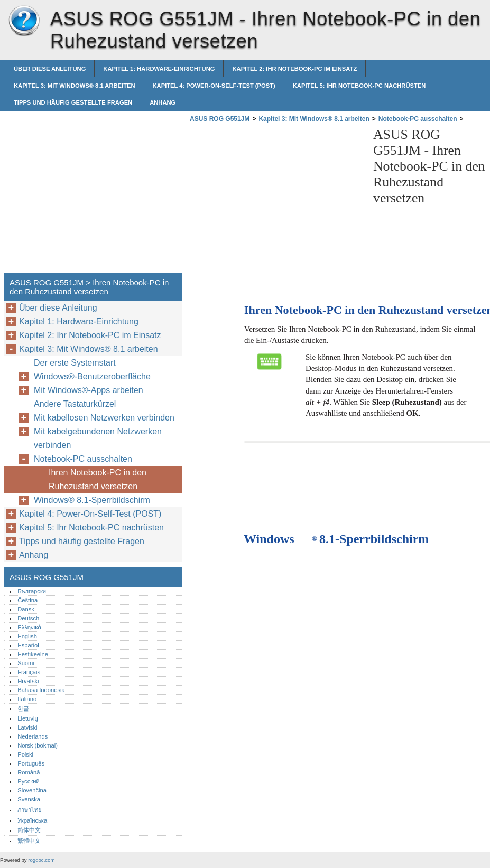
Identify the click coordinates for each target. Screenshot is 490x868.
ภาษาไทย (30, 810)
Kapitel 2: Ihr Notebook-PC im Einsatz (294, 69)
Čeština (27, 600)
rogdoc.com (41, 860)
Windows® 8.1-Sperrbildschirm (92, 500)
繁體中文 (29, 841)
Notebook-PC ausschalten (418, 119)
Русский (29, 781)
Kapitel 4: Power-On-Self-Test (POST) (214, 86)
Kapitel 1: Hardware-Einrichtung (159, 69)
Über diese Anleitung (50, 69)
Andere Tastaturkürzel (75, 404)
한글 (23, 708)
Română (29, 772)
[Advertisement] (276, 201)
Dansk (26, 609)
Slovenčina (32, 790)
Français (29, 672)
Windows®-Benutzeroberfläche (92, 376)
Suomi (26, 663)
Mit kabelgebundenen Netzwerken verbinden (98, 438)
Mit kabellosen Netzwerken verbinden (104, 418)
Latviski (27, 727)
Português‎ (31, 763)
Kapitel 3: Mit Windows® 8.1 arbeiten (75, 86)
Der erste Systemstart (75, 363)
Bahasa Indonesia (41, 690)
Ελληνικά (29, 627)
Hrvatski (28, 681)
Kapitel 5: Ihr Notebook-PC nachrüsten (359, 86)
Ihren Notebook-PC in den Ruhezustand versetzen (98, 479)
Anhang (163, 102)
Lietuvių (28, 718)
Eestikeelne (33, 654)
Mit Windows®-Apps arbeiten (89, 390)
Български (32, 591)
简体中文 (29, 830)
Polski (25, 754)
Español (28, 645)
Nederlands (33, 736)
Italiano (27, 699)
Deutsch (28, 618)
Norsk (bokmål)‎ (38, 745)
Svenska (29, 799)
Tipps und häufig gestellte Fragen (73, 102)
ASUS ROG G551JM (24, 21)
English (27, 636)
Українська (32, 820)
